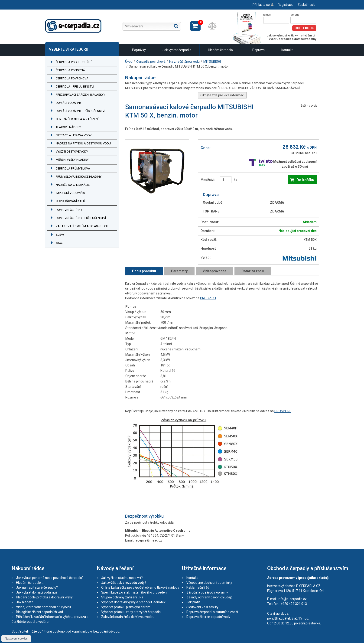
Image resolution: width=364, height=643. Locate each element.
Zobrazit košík (195, 26)
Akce (60, 243)
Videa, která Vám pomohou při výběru (43, 607)
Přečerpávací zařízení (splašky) (80, 95)
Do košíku (305, 180)
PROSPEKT (208, 298)
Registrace (286, 5)
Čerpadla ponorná (70, 70)
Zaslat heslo (307, 5)
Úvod (129, 62)
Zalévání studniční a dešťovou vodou (128, 617)
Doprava (258, 50)
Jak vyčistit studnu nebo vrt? (122, 578)
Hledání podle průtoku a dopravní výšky (44, 597)
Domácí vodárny (69, 103)
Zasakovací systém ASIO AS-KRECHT (83, 226)
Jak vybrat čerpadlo (177, 50)
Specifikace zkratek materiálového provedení (134, 592)
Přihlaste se (261, 5)
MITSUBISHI (212, 62)
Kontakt (287, 50)
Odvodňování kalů (70, 201)
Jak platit (193, 602)
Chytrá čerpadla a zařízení (77, 119)
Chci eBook (304, 28)
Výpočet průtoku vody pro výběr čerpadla (131, 612)
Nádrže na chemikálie (73, 185)
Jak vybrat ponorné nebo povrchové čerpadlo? (50, 578)
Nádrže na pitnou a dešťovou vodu (83, 143)
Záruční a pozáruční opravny (207, 592)
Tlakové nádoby (68, 127)
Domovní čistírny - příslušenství (81, 218)
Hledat (176, 26)
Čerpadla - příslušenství (75, 86)
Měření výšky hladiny (72, 160)
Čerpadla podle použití (74, 62)
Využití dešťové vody (72, 152)
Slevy (60, 235)
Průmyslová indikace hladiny (79, 177)
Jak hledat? (24, 602)
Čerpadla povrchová (72, 78)
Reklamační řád (198, 588)
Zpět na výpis (309, 106)
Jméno (295, 15)
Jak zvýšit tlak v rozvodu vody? (124, 583)
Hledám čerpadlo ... (222, 50)
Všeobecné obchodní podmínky (209, 583)
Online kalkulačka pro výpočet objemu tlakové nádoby (140, 588)
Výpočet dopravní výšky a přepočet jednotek (133, 602)
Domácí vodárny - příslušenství (80, 111)
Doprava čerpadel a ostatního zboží (212, 612)
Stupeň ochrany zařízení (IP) (122, 597)
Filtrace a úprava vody (74, 135)
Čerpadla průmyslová (73, 168)
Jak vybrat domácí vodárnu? (37, 592)
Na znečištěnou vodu (184, 62)
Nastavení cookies (16, 639)
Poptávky (139, 50)
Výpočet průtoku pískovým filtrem (126, 607)
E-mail (267, 15)
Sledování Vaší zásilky (202, 607)
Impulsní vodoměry (71, 193)
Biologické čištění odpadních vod (39, 612)
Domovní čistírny (69, 210)
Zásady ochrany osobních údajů (210, 597)
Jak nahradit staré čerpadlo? (37, 588)
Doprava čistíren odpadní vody (208, 617)
